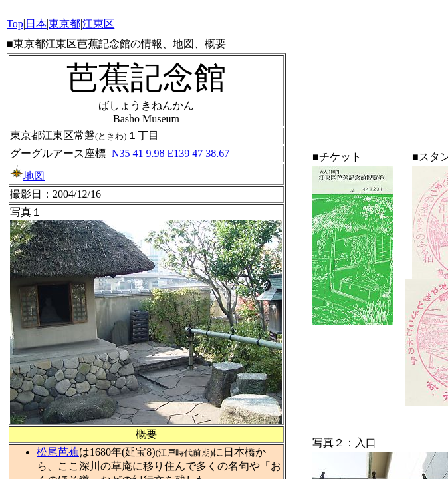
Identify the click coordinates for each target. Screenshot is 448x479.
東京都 (64, 24)
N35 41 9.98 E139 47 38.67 (170, 153)
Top (15, 24)
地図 (27, 176)
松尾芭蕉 (58, 452)
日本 (36, 24)
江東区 (98, 24)
